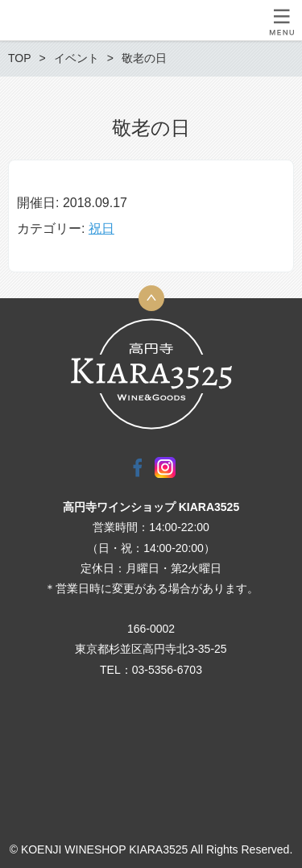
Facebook (138, 467)
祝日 (101, 228)
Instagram (165, 467)
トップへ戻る (151, 298)
